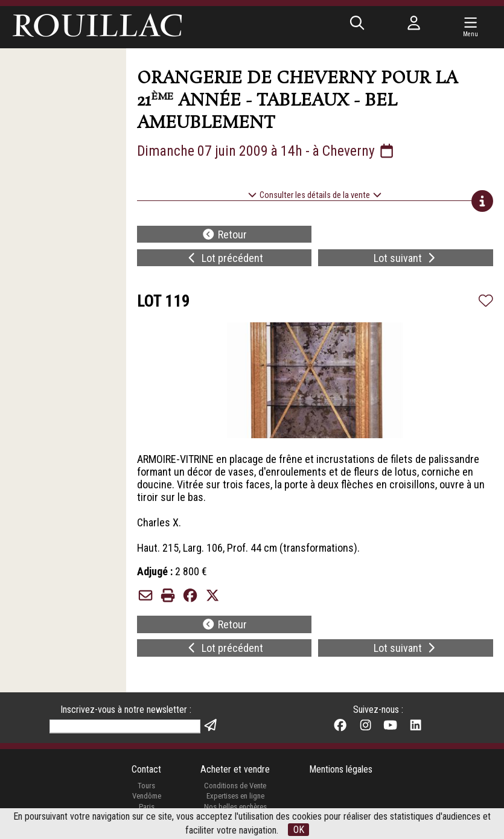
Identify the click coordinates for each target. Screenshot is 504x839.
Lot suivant (406, 258)
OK (299, 830)
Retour (224, 234)
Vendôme (147, 796)
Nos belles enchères (235, 807)
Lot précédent (224, 258)
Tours (146, 786)
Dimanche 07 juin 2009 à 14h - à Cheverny (266, 151)
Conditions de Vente (235, 786)
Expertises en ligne (235, 796)
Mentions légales (341, 769)
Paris (147, 807)
